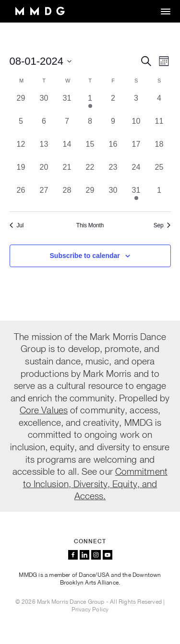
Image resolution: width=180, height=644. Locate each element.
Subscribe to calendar (85, 256)
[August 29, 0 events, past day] (90, 196)
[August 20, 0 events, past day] (44, 173)
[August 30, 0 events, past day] (113, 196)
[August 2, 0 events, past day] (113, 104)
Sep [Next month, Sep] (162, 225)
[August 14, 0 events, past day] (67, 150)
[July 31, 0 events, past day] (67, 104)
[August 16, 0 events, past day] (113, 150)
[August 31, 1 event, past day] (136, 196)
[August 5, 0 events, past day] (21, 127)
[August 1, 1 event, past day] (90, 104)
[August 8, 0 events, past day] (90, 127)
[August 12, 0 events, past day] (21, 150)
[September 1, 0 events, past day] (159, 196)
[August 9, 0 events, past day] (113, 127)
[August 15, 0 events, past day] (90, 150)
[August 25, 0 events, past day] (159, 173)
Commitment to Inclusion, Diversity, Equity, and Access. (95, 483)
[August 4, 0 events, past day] (159, 104)
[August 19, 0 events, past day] (21, 173)
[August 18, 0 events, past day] (159, 150)
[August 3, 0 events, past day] (136, 104)
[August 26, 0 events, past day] (21, 196)
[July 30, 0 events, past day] (44, 104)
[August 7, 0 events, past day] (67, 127)
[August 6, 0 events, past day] (44, 127)
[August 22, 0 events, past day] (90, 173)
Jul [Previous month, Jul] (17, 225)
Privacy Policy (90, 609)
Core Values (44, 410)
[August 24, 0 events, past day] (136, 173)
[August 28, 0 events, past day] (67, 196)
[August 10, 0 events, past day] (136, 127)
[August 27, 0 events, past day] (44, 196)
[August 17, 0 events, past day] (136, 150)
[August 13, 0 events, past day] (44, 150)
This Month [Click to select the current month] (90, 225)
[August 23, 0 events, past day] (113, 173)
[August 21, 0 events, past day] (67, 173)
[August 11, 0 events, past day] (159, 127)
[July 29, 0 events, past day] (21, 104)
